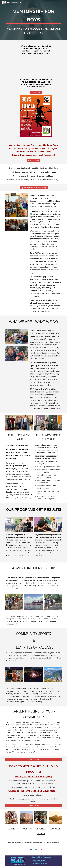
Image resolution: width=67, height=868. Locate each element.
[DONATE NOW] (36, 92)
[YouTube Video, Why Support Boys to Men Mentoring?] (36, 66)
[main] (33, 20)
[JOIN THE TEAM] (33, 160)
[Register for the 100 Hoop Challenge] (34, 188)
